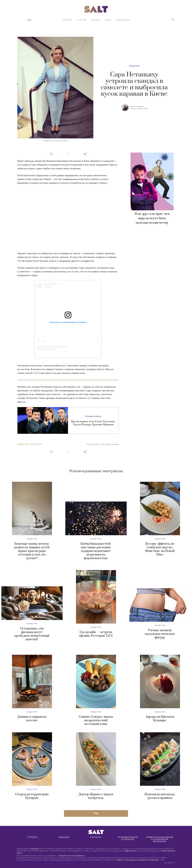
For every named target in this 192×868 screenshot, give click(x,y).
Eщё (96, 813)
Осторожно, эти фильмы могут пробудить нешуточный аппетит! (32, 634)
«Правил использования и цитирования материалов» (137, 860)
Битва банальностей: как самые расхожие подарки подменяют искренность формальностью (96, 551)
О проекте (32, 837)
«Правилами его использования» (72, 856)
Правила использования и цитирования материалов (160, 839)
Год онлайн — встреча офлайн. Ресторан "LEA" (96, 634)
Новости (67, 20)
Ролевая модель (93, 416)
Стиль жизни (123, 20)
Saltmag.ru (35, 849)
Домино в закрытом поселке (32, 719)
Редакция (64, 837)
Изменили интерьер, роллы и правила (160, 796)
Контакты (96, 837)
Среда (108, 20)
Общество (134, 66)
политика (37, 444)
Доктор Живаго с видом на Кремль (96, 796)
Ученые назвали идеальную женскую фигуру (160, 634)
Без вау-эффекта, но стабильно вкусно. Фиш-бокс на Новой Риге (160, 549)
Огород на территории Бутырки (32, 796)
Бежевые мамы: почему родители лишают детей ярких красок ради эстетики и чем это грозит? (32, 551)
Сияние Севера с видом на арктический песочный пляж (96, 720)
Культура (82, 20)
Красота (96, 20)
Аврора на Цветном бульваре (160, 719)
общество (24, 444)
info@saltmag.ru (130, 851)
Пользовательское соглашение (128, 838)
